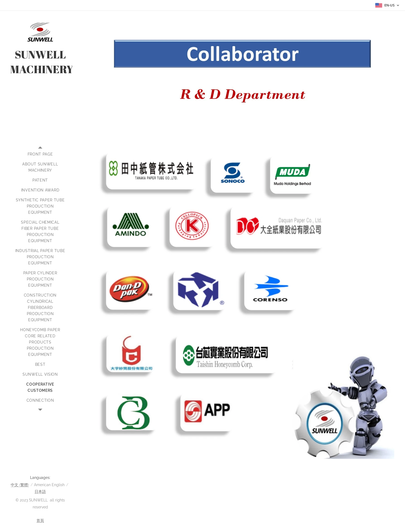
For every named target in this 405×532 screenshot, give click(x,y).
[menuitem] (40, 154)
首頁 (40, 520)
